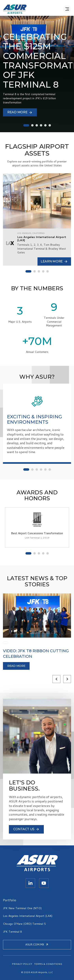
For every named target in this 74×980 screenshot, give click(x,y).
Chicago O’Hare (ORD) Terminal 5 (24, 924)
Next (67, 679)
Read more (16, 666)
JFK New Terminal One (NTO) (22, 908)
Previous (56, 679)
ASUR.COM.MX (37, 944)
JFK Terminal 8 (12, 932)
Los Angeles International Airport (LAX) (28, 916)
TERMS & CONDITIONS (48, 964)
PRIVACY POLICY (22, 964)
